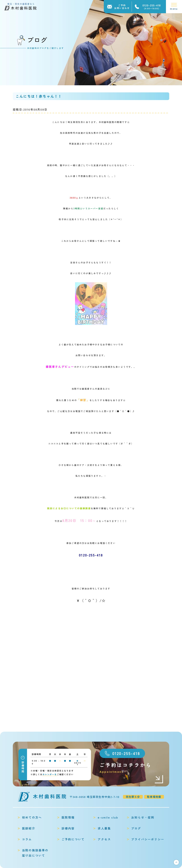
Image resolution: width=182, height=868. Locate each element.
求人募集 (104, 828)
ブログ (136, 828)
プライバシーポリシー (148, 839)
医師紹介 (29, 828)
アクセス (104, 839)
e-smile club (108, 817)
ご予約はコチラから (132, 768)
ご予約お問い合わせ (122, 7)
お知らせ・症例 (143, 817)
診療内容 (68, 828)
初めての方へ (32, 817)
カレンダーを (50, 774)
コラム (27, 839)
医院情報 (68, 817)
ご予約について (73, 839)
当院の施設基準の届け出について (35, 853)
